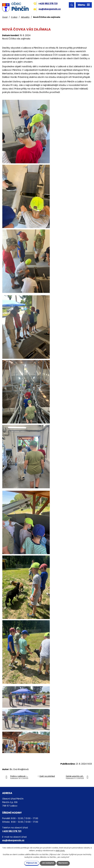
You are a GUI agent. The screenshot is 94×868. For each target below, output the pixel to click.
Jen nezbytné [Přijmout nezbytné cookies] (48, 863)
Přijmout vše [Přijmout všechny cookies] (30, 863)
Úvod (5, 17)
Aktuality (25, 17)
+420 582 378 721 (46, 3)
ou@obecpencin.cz (47, 9)
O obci (14, 17)
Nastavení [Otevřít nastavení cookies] (65, 863)
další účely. (60, 850)
